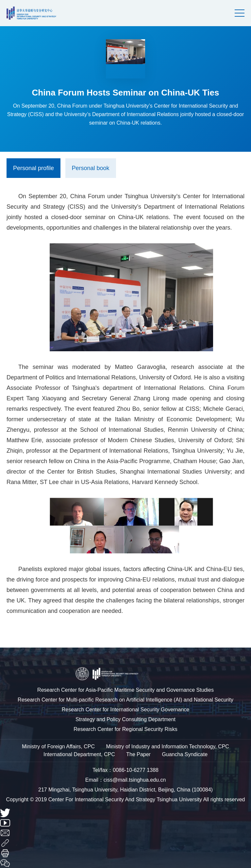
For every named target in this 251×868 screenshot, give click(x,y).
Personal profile (33, 168)
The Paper (138, 754)
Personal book (91, 168)
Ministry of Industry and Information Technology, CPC (167, 746)
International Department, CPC (79, 754)
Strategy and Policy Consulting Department (125, 719)
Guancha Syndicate (185, 754)
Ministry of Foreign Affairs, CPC (58, 746)
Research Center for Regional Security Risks (125, 729)
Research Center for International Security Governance (125, 710)
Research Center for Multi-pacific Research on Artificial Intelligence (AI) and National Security (125, 700)
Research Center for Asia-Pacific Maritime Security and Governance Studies (125, 690)
